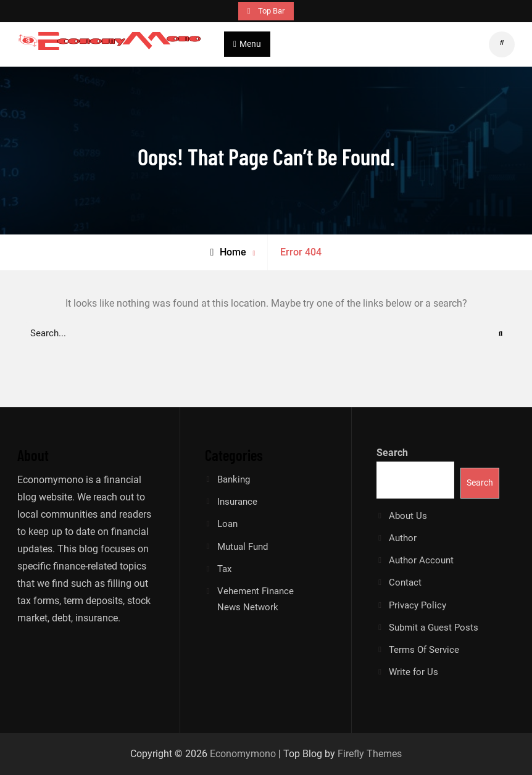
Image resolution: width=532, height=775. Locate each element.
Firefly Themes (370, 754)
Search (392, 453)
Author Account (421, 560)
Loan (227, 524)
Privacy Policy (418, 605)
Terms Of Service (424, 650)
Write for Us (414, 672)
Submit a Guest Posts (434, 628)
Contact (405, 582)
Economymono (243, 754)
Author (403, 538)
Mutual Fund (243, 547)
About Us (408, 516)
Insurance (237, 502)
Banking (234, 479)
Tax (224, 569)
